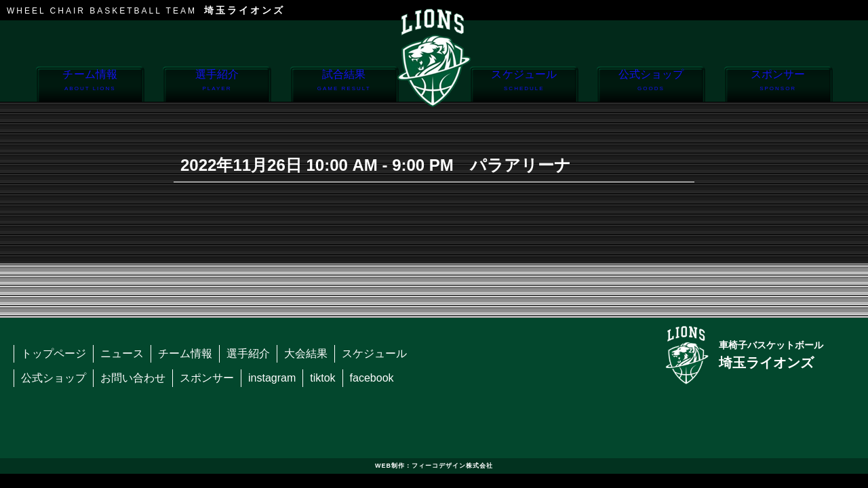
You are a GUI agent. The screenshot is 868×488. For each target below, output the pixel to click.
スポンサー (778, 85)
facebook (372, 378)
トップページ (54, 353)
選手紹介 (217, 85)
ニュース (122, 353)
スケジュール (524, 85)
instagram (272, 378)
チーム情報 (90, 85)
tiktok (322, 378)
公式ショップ (651, 85)
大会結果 (306, 353)
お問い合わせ (133, 378)
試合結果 (344, 85)
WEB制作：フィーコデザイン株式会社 (434, 466)
